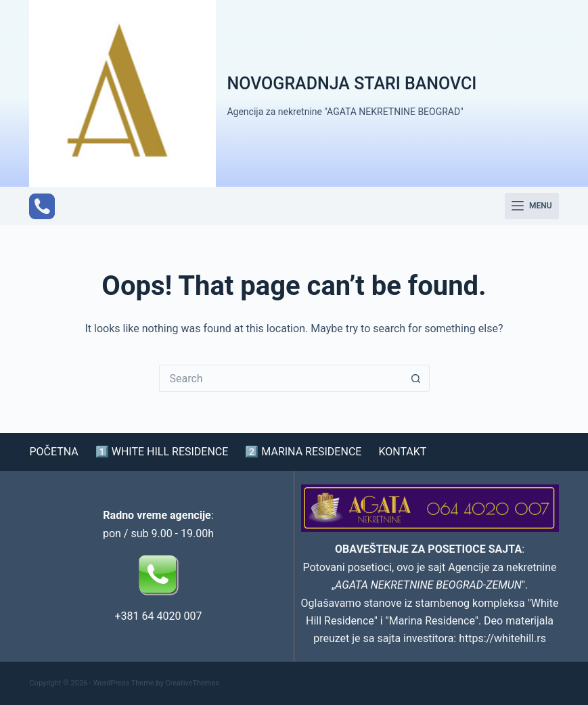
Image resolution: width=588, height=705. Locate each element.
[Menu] (532, 206)
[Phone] (42, 206)
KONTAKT (402, 452)
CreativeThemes (192, 683)
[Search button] (416, 378)
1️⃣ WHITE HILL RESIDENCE (162, 452)
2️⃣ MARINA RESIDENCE (303, 452)
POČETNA (53, 452)
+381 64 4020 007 (159, 616)
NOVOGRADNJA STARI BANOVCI (352, 84)
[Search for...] (281, 378)
